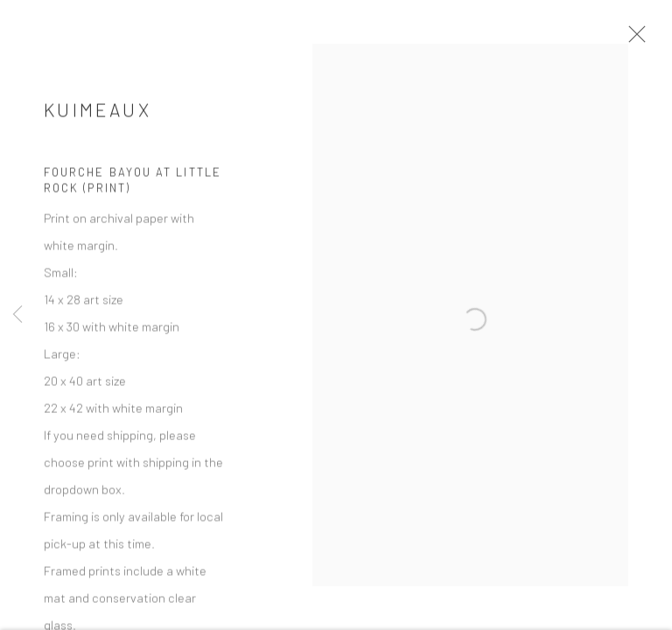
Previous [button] (17, 315)
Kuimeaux (98, 120)
